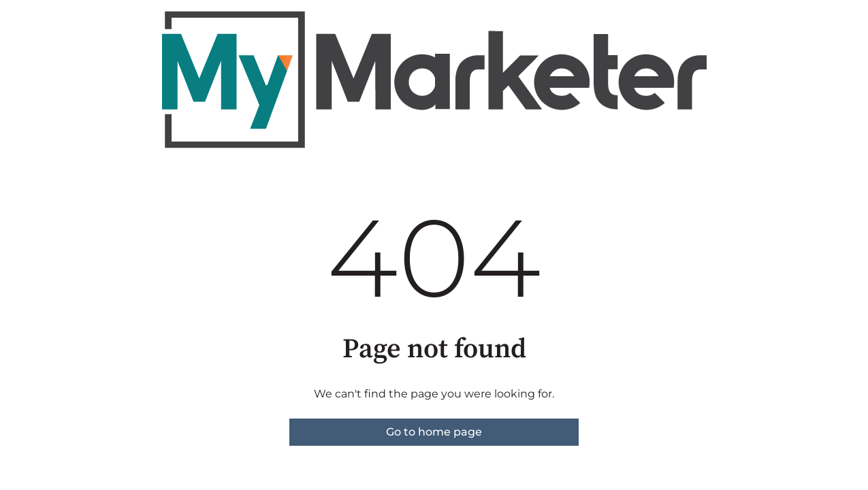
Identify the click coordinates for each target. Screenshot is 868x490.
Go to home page (434, 432)
